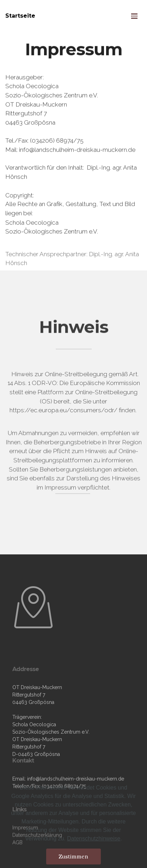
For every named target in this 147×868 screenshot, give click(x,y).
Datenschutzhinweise (94, 842)
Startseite (20, 16)
